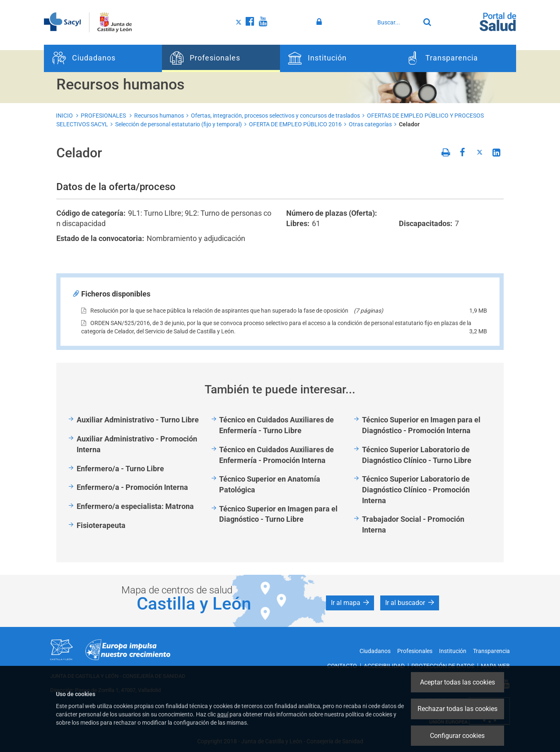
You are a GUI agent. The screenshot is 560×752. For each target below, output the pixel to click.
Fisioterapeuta (101, 525)
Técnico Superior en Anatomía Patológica (270, 484)
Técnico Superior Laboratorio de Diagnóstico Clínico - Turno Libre (417, 455)
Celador (409, 124)
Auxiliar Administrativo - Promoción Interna (137, 444)
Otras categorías (370, 124)
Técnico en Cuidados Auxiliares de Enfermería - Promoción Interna (276, 455)
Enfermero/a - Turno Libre (120, 469)
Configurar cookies (457, 736)
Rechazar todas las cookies (457, 709)
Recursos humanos (159, 116)
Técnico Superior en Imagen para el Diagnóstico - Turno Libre (278, 514)
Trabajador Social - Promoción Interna (413, 524)
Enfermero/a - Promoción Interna (132, 487)
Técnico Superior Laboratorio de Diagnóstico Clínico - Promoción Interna (416, 489)
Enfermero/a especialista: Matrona (135, 506)
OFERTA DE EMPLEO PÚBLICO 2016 (295, 124)
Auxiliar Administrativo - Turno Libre (138, 420)
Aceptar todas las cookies (457, 682)
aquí (223, 714)
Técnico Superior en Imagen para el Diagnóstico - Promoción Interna (421, 425)
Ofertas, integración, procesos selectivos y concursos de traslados (275, 116)
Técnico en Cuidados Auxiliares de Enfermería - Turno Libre (276, 425)
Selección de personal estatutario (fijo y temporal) (179, 124)
